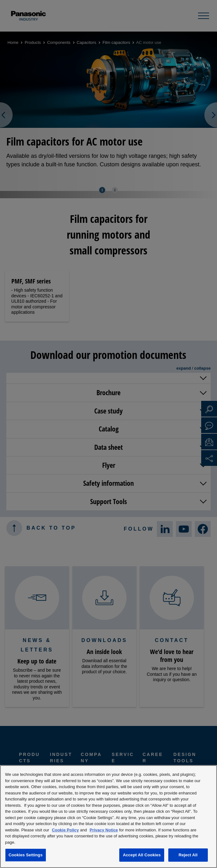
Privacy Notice (104, 830)
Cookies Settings (26, 855)
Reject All (188, 855)
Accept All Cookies (142, 855)
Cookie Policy (65, 830)
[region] (108, 817)
